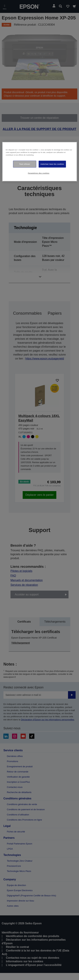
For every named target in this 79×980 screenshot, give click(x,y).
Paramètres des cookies (39, 173)
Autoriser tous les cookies (52, 164)
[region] (40, 162)
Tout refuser (25, 164)
